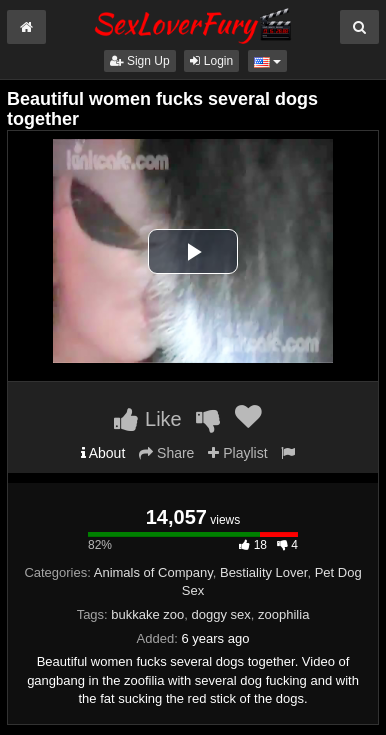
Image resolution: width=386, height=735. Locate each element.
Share (166, 453)
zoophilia (283, 614)
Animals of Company (153, 572)
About (103, 453)
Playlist (237, 453)
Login (211, 61)
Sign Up (140, 61)
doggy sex (221, 614)
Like (147, 419)
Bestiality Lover (263, 572)
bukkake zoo (147, 614)
